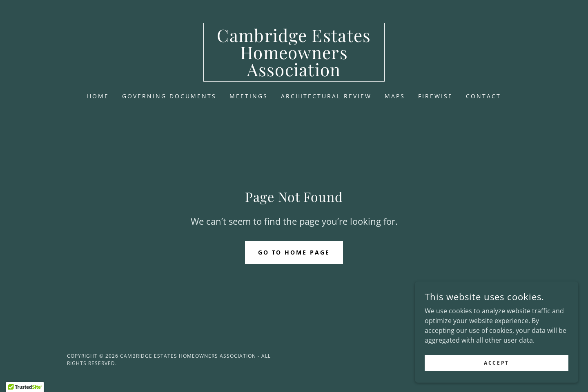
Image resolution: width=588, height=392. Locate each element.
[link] (294, 74)
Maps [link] (395, 96)
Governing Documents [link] (169, 96)
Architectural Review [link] (326, 96)
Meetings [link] (249, 96)
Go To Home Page (294, 252)
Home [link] (98, 96)
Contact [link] (483, 96)
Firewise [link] (435, 96)
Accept (496, 363)
